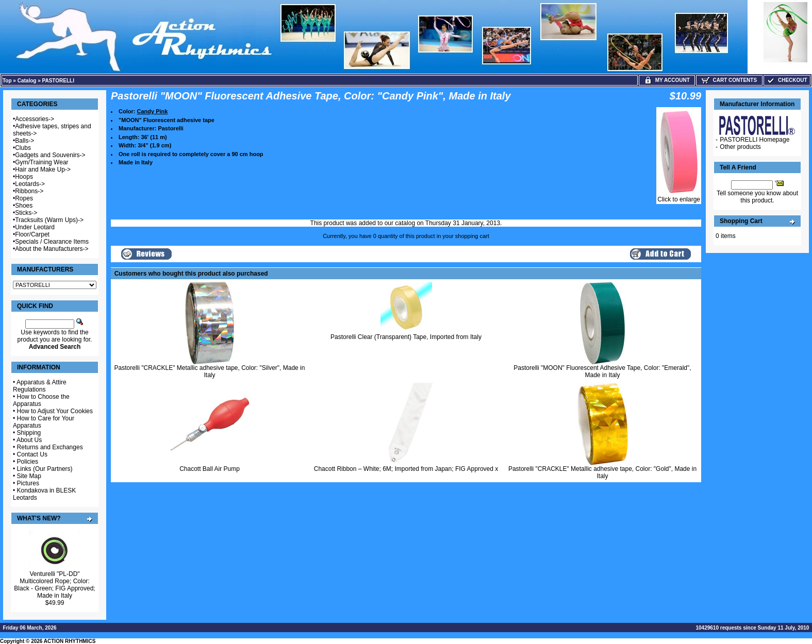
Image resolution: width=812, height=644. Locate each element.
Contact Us (32, 454)
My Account (667, 80)
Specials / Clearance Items (52, 242)
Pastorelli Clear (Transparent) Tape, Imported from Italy (406, 337)
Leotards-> (30, 184)
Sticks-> (26, 213)
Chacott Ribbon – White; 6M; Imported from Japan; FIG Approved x (406, 469)
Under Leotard (35, 227)
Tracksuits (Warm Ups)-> (49, 220)
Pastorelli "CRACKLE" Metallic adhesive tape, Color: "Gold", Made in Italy (602, 472)
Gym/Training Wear (42, 162)
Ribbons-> (29, 191)
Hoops (24, 177)
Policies (28, 462)
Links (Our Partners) (45, 469)
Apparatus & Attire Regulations (40, 386)
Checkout (787, 80)
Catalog (27, 81)
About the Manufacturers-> (52, 249)
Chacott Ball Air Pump (210, 469)
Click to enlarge (679, 197)
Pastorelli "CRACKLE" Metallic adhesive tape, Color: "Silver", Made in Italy (210, 371)
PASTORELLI (58, 81)
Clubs (23, 148)
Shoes (24, 206)
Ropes (24, 198)
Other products (740, 147)
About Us (29, 440)
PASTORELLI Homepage (755, 140)
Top (7, 81)
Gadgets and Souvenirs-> (50, 155)
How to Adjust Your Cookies (55, 411)
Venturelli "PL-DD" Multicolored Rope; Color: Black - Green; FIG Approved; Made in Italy (54, 585)
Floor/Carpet (32, 234)
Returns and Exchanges (50, 447)
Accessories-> (35, 119)
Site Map (29, 476)
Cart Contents (729, 80)
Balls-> (24, 141)
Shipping (29, 433)
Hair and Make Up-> (43, 170)
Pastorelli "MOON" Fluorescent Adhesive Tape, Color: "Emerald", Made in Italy (602, 371)
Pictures (28, 483)
